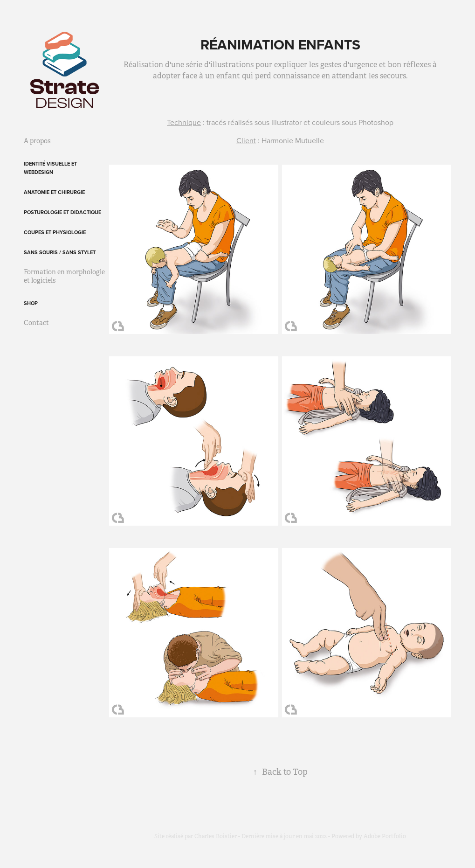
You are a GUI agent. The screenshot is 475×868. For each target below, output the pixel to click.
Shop (31, 303)
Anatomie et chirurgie (54, 192)
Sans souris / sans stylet (60, 252)
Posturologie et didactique (62, 212)
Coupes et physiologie (55, 232)
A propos (37, 141)
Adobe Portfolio (385, 836)
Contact (36, 323)
